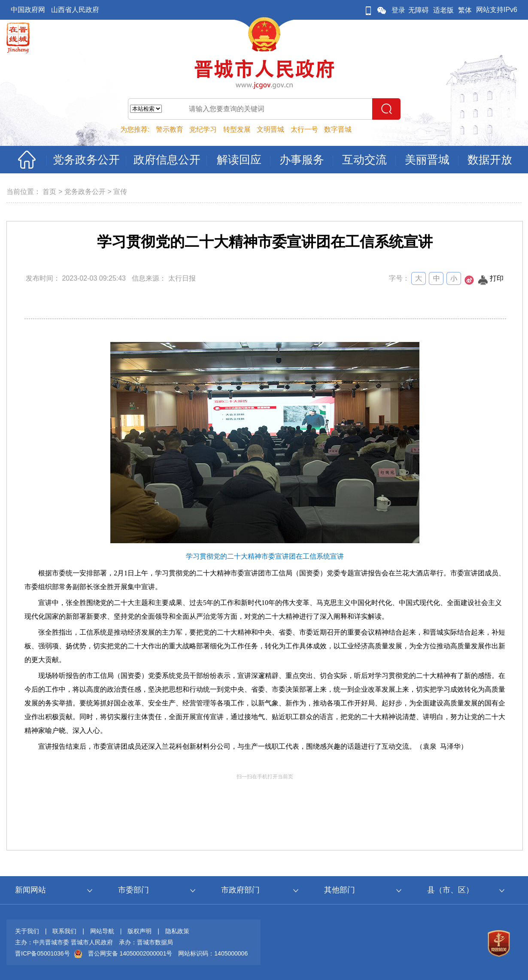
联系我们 (64, 931)
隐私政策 (177, 931)
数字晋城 (338, 129)
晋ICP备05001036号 (42, 953)
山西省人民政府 (75, 10)
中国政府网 (28, 10)
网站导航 (102, 931)
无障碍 (419, 10)
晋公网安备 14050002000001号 (130, 953)
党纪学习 (203, 129)
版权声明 (140, 931)
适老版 (443, 10)
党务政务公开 (85, 192)
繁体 (465, 10)
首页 (49, 192)
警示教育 (170, 129)
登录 (398, 10)
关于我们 (27, 931)
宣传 (120, 192)
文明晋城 (270, 129)
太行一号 (304, 129)
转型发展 (237, 129)
